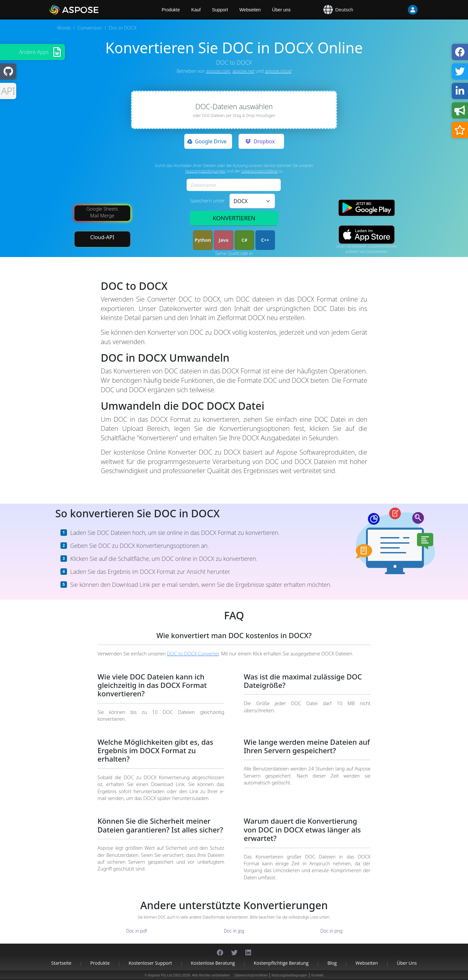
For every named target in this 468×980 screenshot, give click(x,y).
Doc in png (331, 931)
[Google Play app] (367, 208)
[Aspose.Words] (93, 10)
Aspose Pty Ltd (160, 975)
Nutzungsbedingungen (205, 171)
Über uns (281, 10)
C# (244, 240)
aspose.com (218, 71)
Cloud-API (102, 237)
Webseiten (250, 10)
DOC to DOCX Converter (193, 653)
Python (203, 240)
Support (220, 10)
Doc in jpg (234, 931)
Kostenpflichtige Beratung (281, 963)
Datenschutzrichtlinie (259, 171)
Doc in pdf (136, 931)
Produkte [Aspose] (171, 10)
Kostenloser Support (150, 963)
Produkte (100, 963)
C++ (265, 240)
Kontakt (317, 975)
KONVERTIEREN (234, 218)
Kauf (196, 10)
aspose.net (243, 71)
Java (223, 240)
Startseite (61, 963)
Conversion (90, 28)
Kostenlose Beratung (213, 963)
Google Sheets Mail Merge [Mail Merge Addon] (102, 212)
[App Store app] (367, 234)
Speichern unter (207, 200)
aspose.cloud (278, 71)
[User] (400, 10)
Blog (332, 963)
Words (64, 28)
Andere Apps (34, 52)
